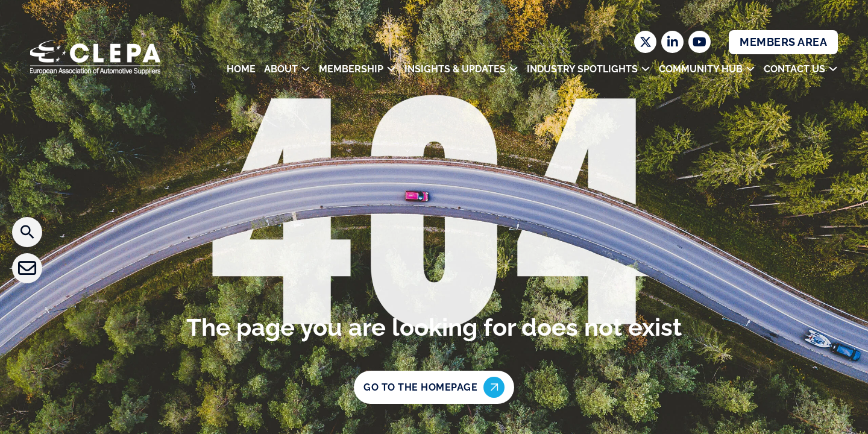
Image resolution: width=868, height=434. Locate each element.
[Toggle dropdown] (306, 69)
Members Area (783, 42)
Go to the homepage (434, 387)
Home (241, 69)
